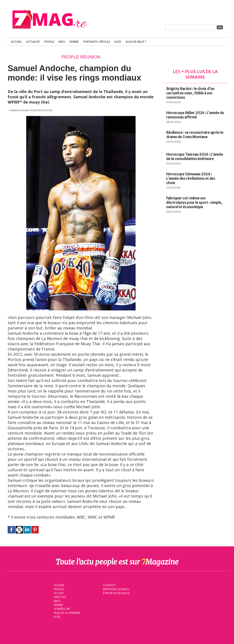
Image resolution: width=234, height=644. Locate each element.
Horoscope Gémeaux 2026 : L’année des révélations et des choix (191, 178)
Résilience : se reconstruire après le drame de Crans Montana (195, 135)
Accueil (16, 42)
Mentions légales (116, 589)
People (49, 42)
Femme (74, 42)
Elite (118, 42)
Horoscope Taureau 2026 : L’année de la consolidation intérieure (195, 157)
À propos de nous (116, 593)
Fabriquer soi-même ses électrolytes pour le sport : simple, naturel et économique (194, 202)
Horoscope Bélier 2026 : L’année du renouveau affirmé (195, 115)
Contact (109, 585)
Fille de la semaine (67, 612)
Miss (62, 42)
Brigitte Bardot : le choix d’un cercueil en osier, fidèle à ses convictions (190, 93)
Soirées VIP (61, 609)
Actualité (33, 42)
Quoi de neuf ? (136, 42)
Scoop (58, 593)
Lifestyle (60, 597)
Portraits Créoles (97, 42)
